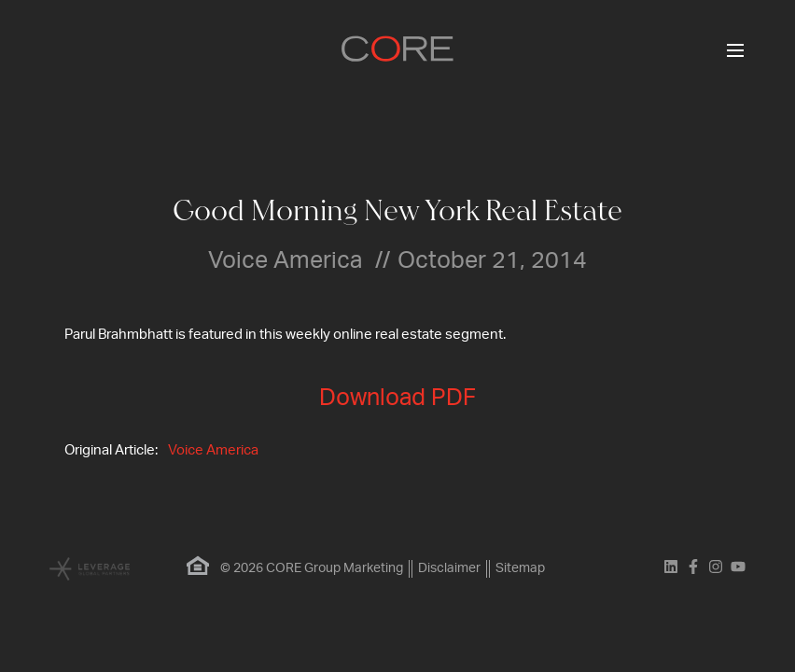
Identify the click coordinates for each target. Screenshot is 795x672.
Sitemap (520, 568)
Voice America (213, 450)
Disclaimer (449, 568)
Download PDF (397, 398)
